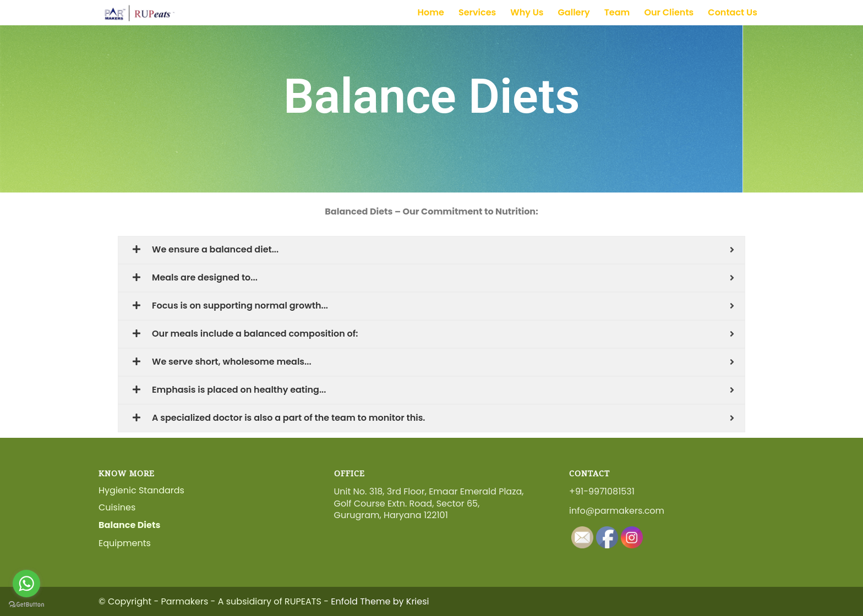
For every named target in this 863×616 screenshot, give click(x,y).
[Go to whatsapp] (26, 584)
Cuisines (117, 507)
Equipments (125, 543)
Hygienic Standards (141, 490)
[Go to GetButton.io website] (26, 605)
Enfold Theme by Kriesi (380, 601)
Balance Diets (129, 525)
